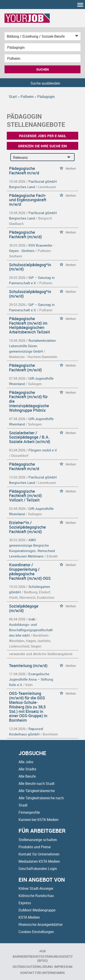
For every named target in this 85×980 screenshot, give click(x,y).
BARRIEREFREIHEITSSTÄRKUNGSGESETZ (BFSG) (43, 958)
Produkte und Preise (35, 847)
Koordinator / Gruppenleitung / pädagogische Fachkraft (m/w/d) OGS (30, 571)
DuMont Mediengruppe (37, 910)
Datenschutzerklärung (33, 967)
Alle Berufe (27, 776)
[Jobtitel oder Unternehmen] (42, 47)
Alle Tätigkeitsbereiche (37, 791)
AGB (42, 951)
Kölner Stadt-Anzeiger (36, 888)
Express (25, 903)
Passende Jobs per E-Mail (42, 136)
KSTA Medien (29, 917)
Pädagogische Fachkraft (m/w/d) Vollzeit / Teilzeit (25, 496)
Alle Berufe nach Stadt (37, 784)
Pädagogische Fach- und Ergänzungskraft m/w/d (28, 200)
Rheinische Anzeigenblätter (41, 925)
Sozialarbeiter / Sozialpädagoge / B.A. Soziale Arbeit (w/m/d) (30, 437)
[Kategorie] (38, 36)
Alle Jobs (26, 762)
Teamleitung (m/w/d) (28, 666)
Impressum (63, 967)
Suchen (42, 69)
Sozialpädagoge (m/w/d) (24, 608)
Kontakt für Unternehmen (39, 854)
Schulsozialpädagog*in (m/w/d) (30, 267)
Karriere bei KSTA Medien (39, 820)
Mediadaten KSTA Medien (39, 861)
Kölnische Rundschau (36, 896)
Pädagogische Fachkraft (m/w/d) (25, 234)
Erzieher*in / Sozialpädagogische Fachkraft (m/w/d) (27, 527)
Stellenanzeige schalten (38, 840)
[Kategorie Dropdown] (76, 36)
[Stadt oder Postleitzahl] (42, 58)
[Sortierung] (38, 157)
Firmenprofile (29, 812)
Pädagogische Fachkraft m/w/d (24, 171)
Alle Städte (27, 769)
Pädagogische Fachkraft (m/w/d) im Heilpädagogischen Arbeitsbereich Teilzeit (30, 325)
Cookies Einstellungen (36, 932)
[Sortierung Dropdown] (70, 157)
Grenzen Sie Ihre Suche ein (42, 146)
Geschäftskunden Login (38, 869)
